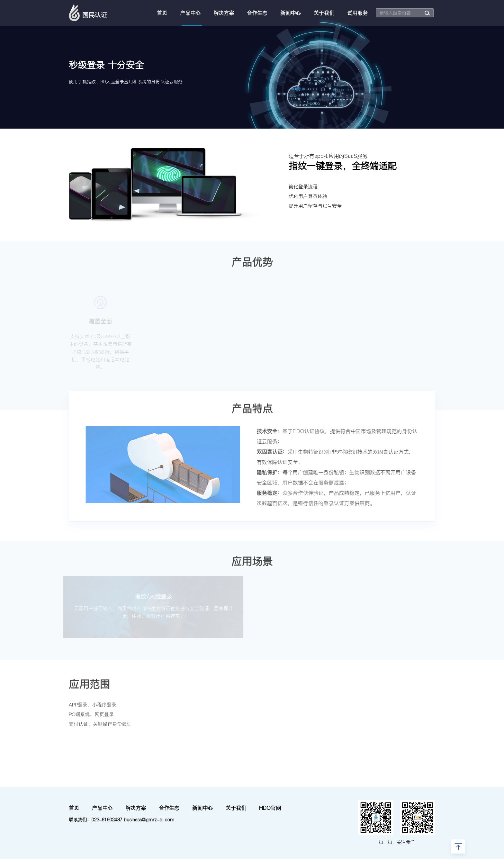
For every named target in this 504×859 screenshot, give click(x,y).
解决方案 (224, 13)
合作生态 (257, 13)
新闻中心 (291, 13)
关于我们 (324, 13)
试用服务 (357, 13)
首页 (162, 13)
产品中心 (190, 13)
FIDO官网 (270, 808)
